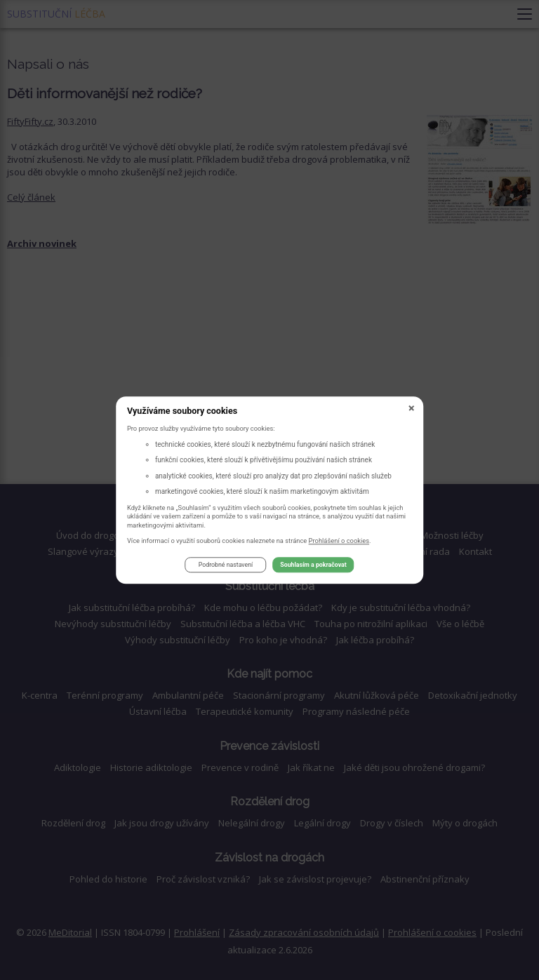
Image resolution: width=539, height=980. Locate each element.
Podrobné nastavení (226, 565)
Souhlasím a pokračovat (313, 565)
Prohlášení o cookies (339, 541)
